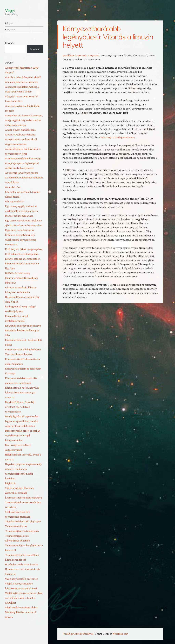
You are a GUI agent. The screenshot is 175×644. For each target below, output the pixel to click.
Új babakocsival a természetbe (22, 564)
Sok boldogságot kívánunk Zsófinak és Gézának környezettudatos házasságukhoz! (24, 493)
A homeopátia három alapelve (21, 82)
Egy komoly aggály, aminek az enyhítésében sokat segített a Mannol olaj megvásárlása (22, 211)
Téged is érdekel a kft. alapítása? (23, 521)
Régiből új (10, 483)
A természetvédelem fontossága (23, 158)
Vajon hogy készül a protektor (22, 579)
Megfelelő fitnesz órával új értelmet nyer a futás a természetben (20, 407)
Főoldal (9, 23)
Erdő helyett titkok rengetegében (24, 249)
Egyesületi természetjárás (20, 230)
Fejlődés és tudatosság (18, 273)
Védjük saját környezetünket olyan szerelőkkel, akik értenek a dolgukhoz (24, 598)
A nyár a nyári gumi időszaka (20, 130)
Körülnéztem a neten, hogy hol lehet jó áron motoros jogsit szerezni (22, 392)
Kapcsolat (11, 30)
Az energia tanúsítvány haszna (22, 173)
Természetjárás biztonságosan (22, 531)
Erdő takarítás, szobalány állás (22, 254)
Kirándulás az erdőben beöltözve (23, 326)
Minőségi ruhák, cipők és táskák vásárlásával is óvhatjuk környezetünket (23, 435)
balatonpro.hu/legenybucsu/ (118, 137)
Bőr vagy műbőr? (14, 201)
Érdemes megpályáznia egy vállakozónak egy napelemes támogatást (21, 240)
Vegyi (10, 10)
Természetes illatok (16, 526)
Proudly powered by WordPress (78, 634)
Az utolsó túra (13, 187)
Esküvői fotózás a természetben (23, 259)
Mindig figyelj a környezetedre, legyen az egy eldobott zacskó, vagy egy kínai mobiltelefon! (22, 421)
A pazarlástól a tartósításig (20, 135)
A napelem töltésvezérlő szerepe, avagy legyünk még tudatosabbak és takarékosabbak (24, 120)
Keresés (10, 43)
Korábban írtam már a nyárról (81, 55)
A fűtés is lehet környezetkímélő (23, 77)
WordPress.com (120, 634)
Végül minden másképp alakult (22, 607)
